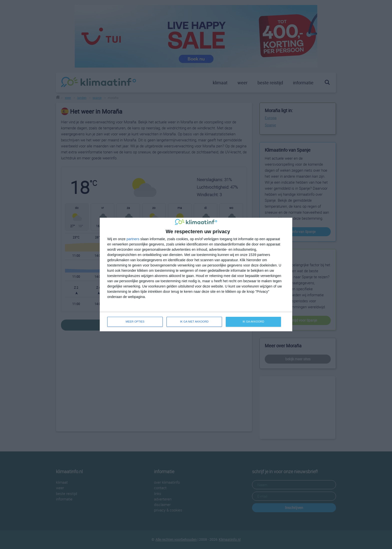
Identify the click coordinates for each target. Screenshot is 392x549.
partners (133, 239)
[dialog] (196, 274)
